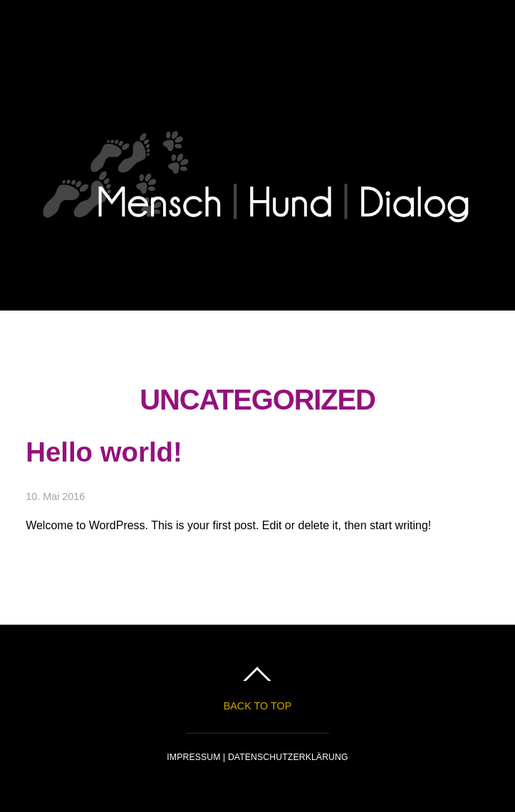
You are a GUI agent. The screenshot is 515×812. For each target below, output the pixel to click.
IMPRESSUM (195, 757)
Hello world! (104, 452)
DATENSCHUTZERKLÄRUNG (288, 757)
